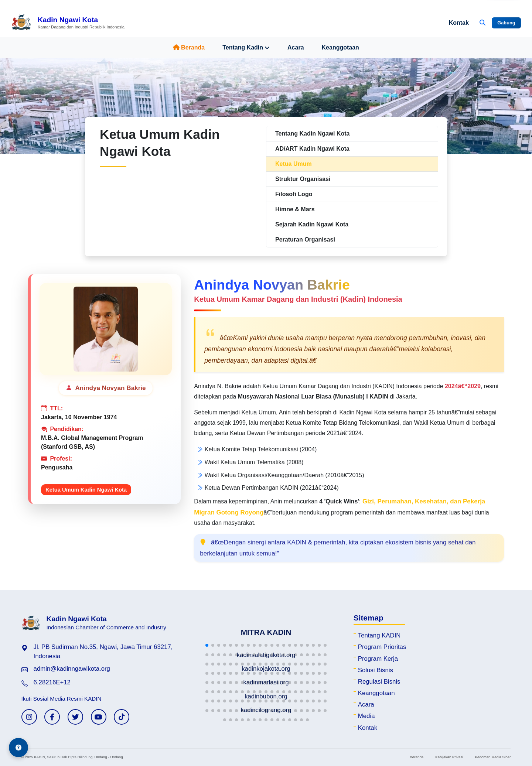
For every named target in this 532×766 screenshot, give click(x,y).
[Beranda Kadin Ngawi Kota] (68, 23)
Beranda (189, 47)
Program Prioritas (382, 647)
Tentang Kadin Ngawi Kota (312, 134)
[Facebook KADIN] (52, 717)
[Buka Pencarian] (482, 23)
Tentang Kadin (246, 48)
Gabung (506, 23)
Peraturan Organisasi (305, 240)
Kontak (459, 23)
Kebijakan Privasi (449, 757)
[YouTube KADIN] (99, 717)
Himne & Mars (295, 209)
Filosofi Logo (294, 194)
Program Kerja (378, 659)
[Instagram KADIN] (29, 717)
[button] (207, 645)
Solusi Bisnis (376, 670)
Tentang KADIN (379, 635)
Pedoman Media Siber (493, 757)
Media (366, 716)
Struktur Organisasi (303, 179)
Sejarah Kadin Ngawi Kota (312, 224)
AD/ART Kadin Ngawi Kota (312, 149)
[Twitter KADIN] (75, 717)
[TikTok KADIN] (122, 717)
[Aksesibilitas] (18, 748)
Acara (296, 47)
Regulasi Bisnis (379, 682)
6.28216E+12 (52, 682)
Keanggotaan (340, 47)
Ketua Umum (294, 164)
